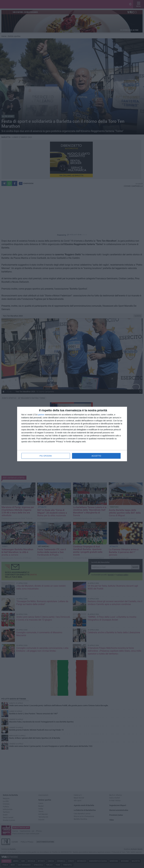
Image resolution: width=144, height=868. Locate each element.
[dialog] (72, 434)
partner (41, 415)
